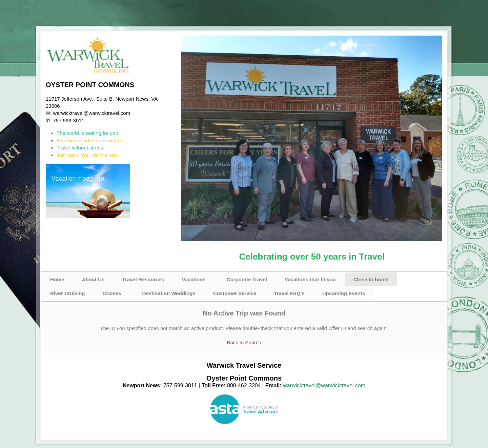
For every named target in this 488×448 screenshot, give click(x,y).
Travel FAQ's (289, 293)
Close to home (371, 279)
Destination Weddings (169, 293)
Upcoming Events (344, 293)
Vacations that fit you (310, 279)
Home (57, 279)
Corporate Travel (247, 279)
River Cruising (68, 293)
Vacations (194, 279)
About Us (93, 279)
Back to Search (244, 342)
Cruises (112, 293)
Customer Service (235, 293)
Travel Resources (143, 279)
